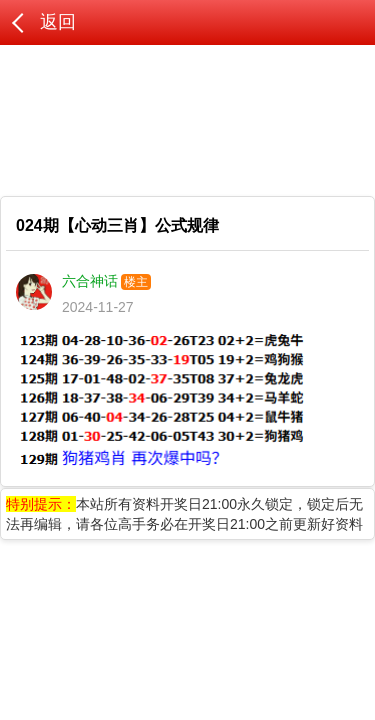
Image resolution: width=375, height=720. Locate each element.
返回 (58, 22)
